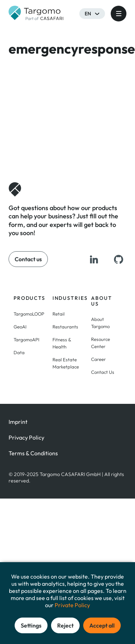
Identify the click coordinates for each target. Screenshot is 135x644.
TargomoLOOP (29, 314)
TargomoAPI (26, 340)
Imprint (18, 422)
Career (98, 359)
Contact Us (103, 372)
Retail (59, 314)
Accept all (102, 625)
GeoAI (20, 327)
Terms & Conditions (33, 453)
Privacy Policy (26, 437)
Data (19, 352)
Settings (31, 625)
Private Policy (72, 605)
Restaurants (65, 327)
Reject (65, 625)
